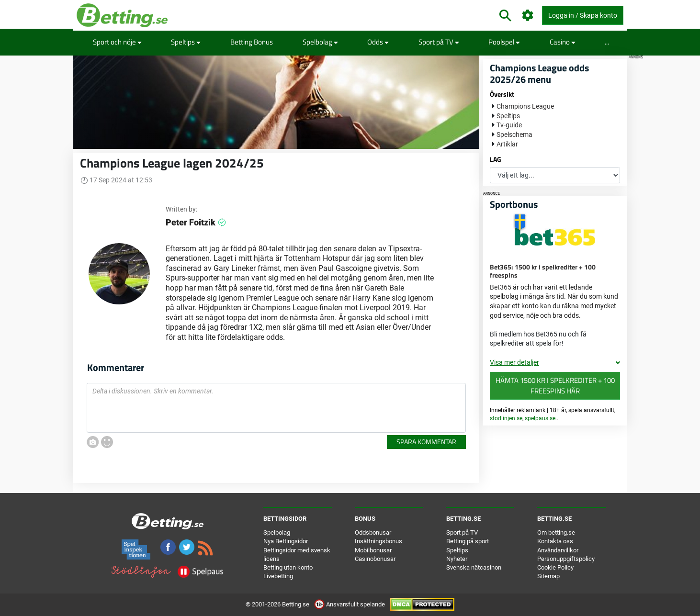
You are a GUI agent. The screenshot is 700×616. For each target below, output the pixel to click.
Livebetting (278, 576)
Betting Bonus (252, 42)
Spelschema (514, 134)
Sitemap (548, 576)
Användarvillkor (558, 550)
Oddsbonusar (373, 532)
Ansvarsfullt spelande (350, 604)
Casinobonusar (375, 559)
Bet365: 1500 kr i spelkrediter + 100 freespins (543, 271)
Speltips (186, 42)
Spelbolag (320, 42)
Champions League (525, 106)
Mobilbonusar (373, 550)
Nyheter (457, 559)
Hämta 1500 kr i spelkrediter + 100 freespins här (555, 386)
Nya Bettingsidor (286, 541)
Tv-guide (509, 125)
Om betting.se (556, 532)
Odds (378, 42)
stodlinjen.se (506, 418)
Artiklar (507, 144)
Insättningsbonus (378, 541)
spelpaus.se (540, 418)
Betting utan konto (288, 567)
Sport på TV (439, 42)
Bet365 (501, 287)
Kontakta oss (555, 541)
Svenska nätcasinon (474, 567)
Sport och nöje (117, 42)
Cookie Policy (555, 567)
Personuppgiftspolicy (566, 559)
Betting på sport (468, 541)
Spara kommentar (426, 442)
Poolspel (504, 42)
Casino (563, 42)
